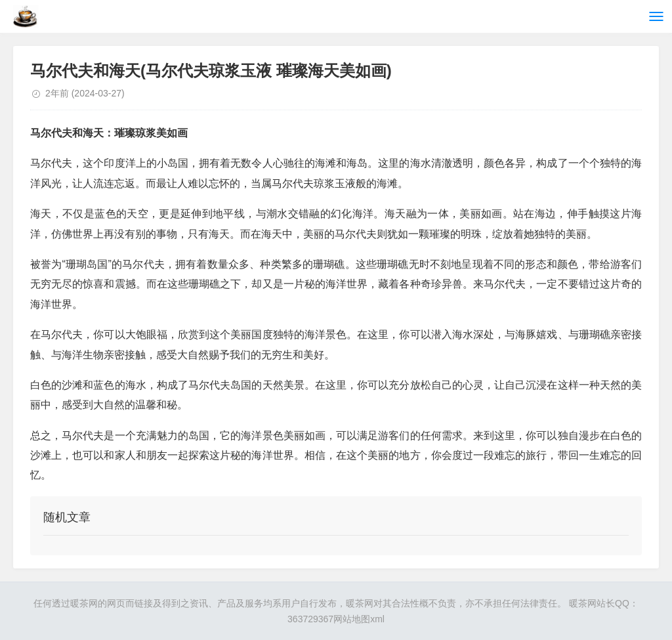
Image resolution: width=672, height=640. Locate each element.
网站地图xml (359, 619)
